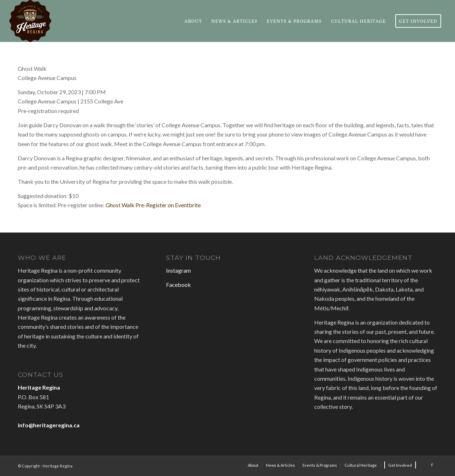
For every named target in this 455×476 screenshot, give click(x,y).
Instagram (178, 270)
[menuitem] (193, 21)
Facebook (178, 285)
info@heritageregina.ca (49, 425)
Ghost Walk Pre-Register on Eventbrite (153, 205)
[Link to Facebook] (432, 465)
